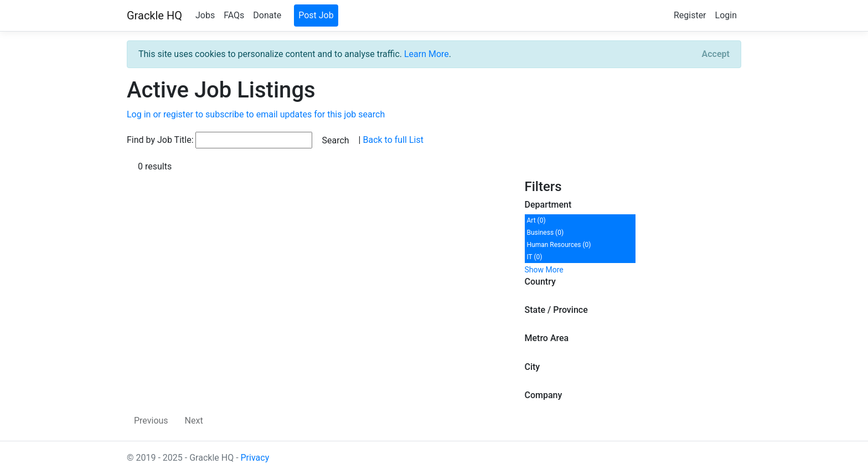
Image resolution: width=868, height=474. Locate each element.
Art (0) (536, 220)
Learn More (427, 54)
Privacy (255, 458)
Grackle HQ (154, 16)
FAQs (234, 15)
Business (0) (546, 233)
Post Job (316, 15)
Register (690, 15)
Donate (267, 15)
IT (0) (535, 257)
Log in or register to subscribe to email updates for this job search (256, 114)
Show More (544, 270)
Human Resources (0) (559, 245)
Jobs (205, 15)
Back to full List (393, 140)
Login (726, 15)
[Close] (716, 54)
